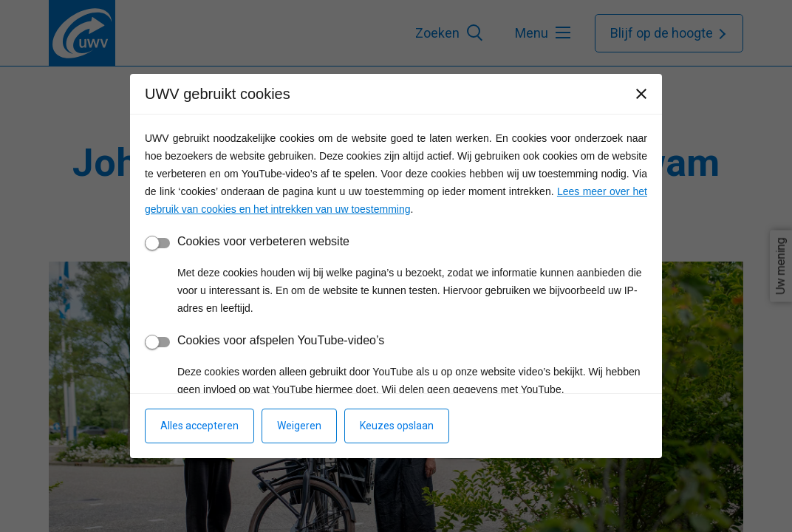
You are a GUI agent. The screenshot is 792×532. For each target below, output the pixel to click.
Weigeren (299, 426)
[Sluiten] (641, 94)
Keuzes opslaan (397, 426)
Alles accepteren (199, 426)
